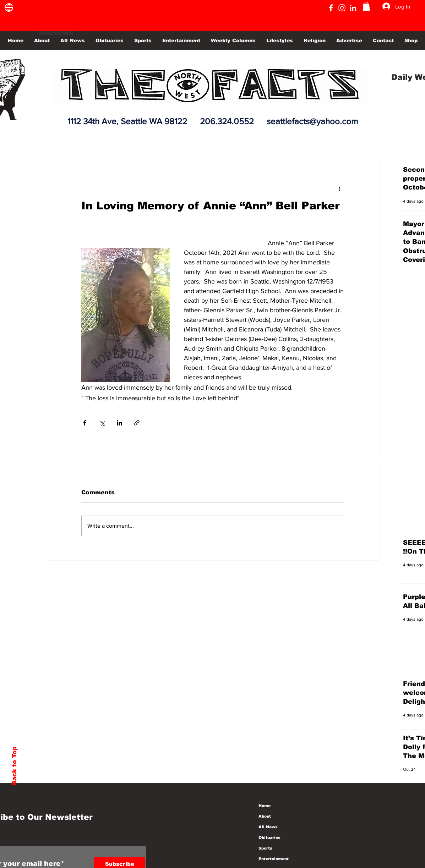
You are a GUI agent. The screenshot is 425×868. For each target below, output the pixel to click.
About (265, 816)
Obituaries (269, 837)
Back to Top (14, 766)
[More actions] (340, 188)
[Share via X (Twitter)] (102, 423)
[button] (366, 6)
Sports (265, 848)
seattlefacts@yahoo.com (312, 121)
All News (268, 827)
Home (265, 806)
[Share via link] (137, 423)
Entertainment (274, 859)
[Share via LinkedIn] (119, 423)
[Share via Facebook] (85, 423)
